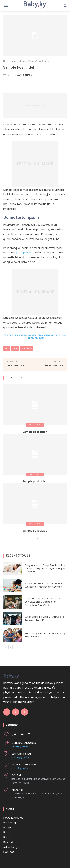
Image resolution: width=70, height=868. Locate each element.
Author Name (25, 75)
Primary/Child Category (39, 61)
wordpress (27, 349)
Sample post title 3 (35, 531)
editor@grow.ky (20, 757)
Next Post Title (54, 366)
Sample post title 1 (35, 432)
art (7, 349)
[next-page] (37, 538)
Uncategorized (35, 425)
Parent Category (19, 61)
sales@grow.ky (20, 768)
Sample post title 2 (35, 481)
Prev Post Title (16, 366)
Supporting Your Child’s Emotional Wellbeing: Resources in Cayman (44, 585)
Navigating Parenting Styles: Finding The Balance (45, 635)
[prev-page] (32, 538)
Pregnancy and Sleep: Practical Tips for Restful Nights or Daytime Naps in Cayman (46, 568)
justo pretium (25, 253)
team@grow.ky (20, 746)
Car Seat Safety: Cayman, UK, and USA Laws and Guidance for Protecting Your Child (44, 602)
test (15, 349)
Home (6, 61)
